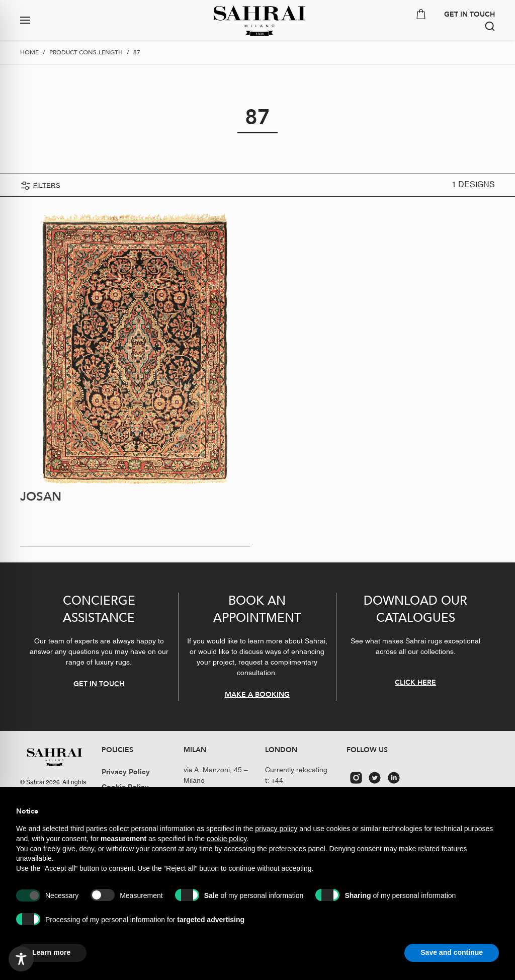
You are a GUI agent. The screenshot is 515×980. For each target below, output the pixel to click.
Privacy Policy (126, 772)
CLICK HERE (415, 682)
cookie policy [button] (227, 839)
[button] (65, 20)
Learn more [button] (51, 952)
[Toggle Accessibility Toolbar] (21, 959)
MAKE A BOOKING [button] (257, 695)
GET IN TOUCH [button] (469, 14)
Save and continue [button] (452, 952)
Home (29, 52)
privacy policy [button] (276, 829)
